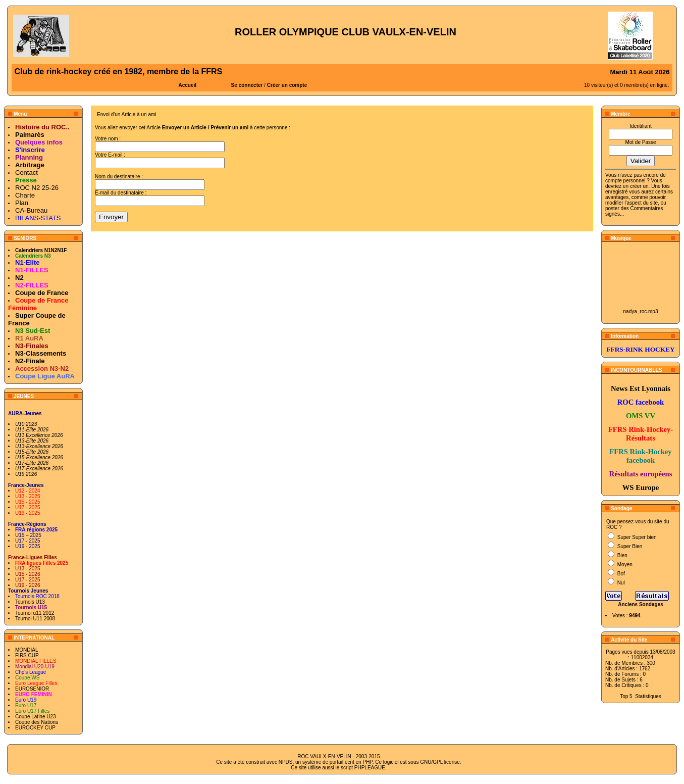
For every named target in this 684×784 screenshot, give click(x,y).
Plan (22, 203)
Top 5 (626, 696)
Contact (27, 173)
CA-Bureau (31, 210)
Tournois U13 (30, 602)
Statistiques (648, 696)
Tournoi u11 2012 (35, 613)
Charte (25, 195)
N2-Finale (30, 361)
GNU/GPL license (440, 762)
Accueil (188, 85)
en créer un (636, 186)
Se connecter (247, 85)
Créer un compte (287, 85)
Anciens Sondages (640, 604)
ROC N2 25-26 (37, 188)
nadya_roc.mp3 (641, 311)
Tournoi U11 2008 (35, 619)
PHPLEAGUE (370, 768)
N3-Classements (41, 353)
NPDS (286, 762)
